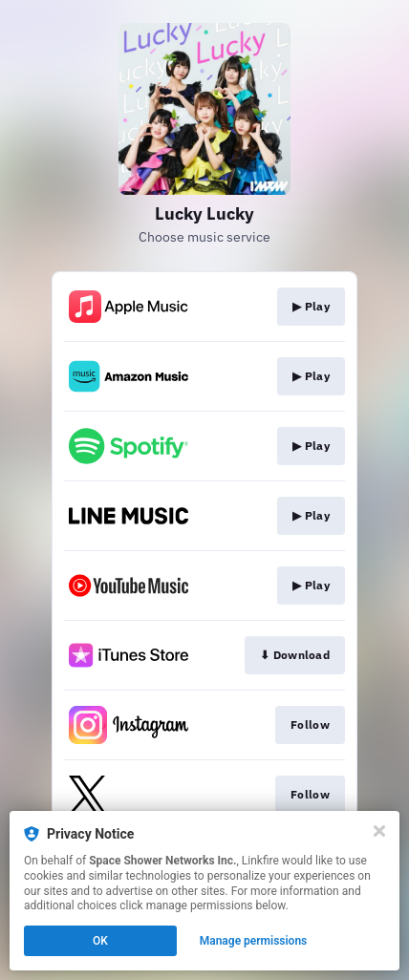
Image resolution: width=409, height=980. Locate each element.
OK (100, 941)
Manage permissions (254, 941)
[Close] (379, 831)
